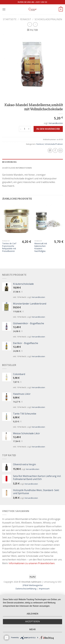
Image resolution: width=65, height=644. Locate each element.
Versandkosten (56, 123)
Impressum (44, 589)
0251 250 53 (42, 2)
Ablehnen (33, 614)
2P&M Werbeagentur (33, 585)
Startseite (10, 19)
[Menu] (4, 9)
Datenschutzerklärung (26, 589)
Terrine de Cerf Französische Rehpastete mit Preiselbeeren (9, 247)
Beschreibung (9, 162)
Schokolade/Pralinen (48, 19)
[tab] (32, 162)
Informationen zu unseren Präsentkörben (32, 563)
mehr (32, 629)
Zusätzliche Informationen (17, 168)
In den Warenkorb (48, 129)
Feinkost (26, 19)
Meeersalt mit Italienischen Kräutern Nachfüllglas (41, 247)
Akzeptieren (32, 622)
